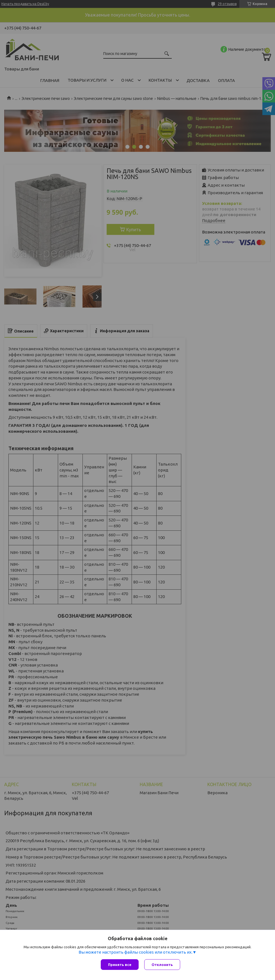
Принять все (120, 965)
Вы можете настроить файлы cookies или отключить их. (136, 952)
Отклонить (162, 965)
